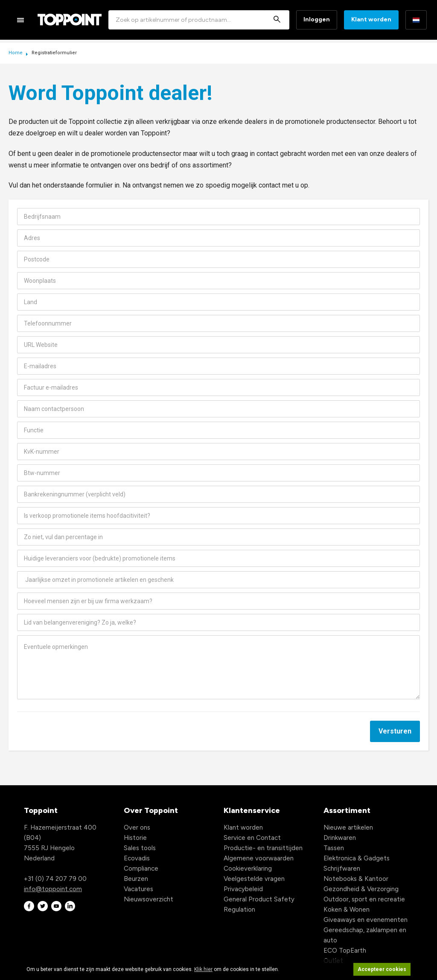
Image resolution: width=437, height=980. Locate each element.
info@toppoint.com (53, 889)
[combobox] (199, 20)
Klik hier (203, 969)
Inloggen (317, 19)
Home (16, 53)
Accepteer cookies (382, 969)
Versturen (395, 731)
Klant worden (371, 19)
